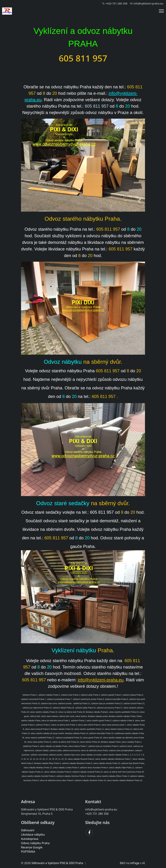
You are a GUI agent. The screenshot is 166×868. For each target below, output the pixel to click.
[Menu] (161, 11)
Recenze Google (32, 847)
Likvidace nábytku (33, 835)
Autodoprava (30, 839)
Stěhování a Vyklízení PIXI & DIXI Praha (57, 863)
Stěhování (28, 830)
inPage (135, 863)
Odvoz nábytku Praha (35, 843)
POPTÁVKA (28, 852)
